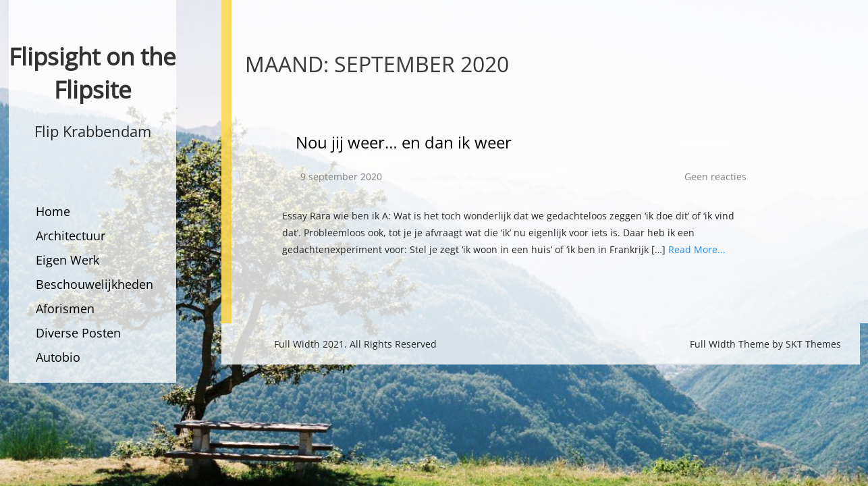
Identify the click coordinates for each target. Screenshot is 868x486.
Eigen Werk (67, 260)
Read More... (697, 249)
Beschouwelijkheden (94, 284)
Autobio (58, 357)
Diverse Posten (78, 333)
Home (53, 211)
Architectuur (71, 236)
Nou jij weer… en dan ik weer (404, 142)
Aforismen (65, 308)
